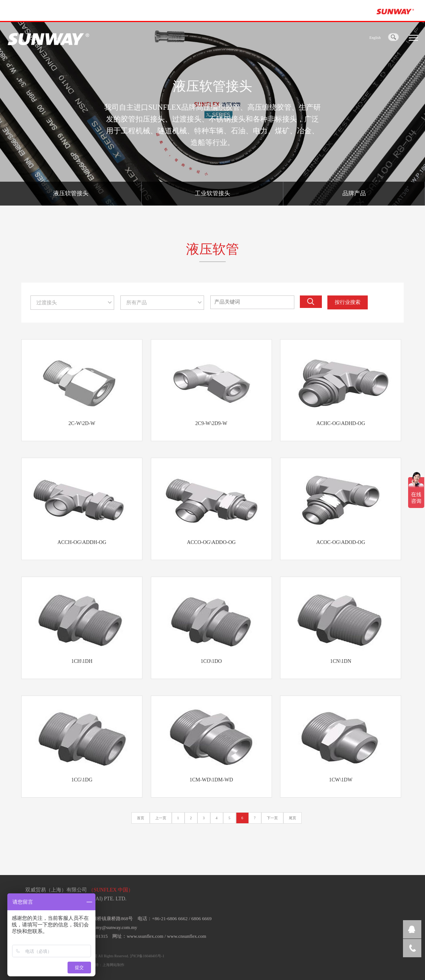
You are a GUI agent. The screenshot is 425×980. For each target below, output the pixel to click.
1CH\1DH (82, 661)
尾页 (293, 818)
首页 (141, 818)
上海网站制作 (113, 965)
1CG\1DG (82, 780)
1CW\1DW (341, 780)
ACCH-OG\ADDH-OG (82, 542)
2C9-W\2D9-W (211, 423)
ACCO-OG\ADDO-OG (211, 542)
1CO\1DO (211, 661)
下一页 (272, 818)
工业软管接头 (212, 193)
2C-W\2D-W (82, 423)
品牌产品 (354, 193)
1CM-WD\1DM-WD (211, 780)
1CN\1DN (341, 661)
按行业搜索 (348, 302)
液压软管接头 (71, 193)
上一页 (161, 818)
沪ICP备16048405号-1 (147, 956)
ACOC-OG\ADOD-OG (341, 542)
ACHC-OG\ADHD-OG (341, 423)
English (375, 38)
